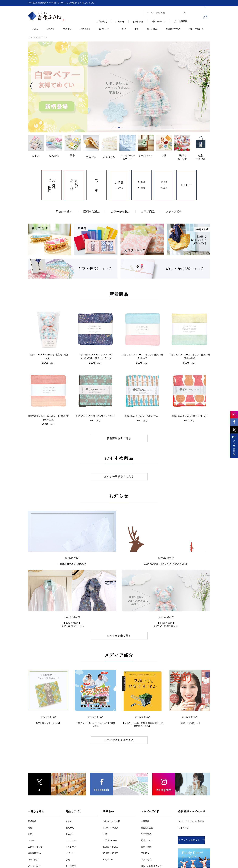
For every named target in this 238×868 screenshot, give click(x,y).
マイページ (184, 769)
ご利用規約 (64, 850)
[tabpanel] (116, 87)
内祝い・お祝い (110, 769)
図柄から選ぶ (92, 208)
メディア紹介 (174, 208)
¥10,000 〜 (108, 801)
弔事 (105, 776)
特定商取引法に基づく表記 (90, 850)
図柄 (30, 776)
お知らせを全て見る (119, 577)
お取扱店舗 (138, 22)
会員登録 (183, 22)
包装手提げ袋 (201, 158)
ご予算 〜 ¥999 (110, 782)
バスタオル (85, 29)
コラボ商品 (152, 29)
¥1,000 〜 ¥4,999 (110, 788)
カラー (31, 782)
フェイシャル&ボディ (127, 156)
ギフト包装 (146, 801)
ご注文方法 (146, 776)
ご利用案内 (102, 22)
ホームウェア (146, 156)
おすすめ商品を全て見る (119, 473)
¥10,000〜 (187, 181)
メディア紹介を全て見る (119, 682)
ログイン (161, 22)
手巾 (73, 156)
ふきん (35, 29)
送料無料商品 (34, 795)
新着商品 (32, 763)
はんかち (51, 29)
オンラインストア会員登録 (191, 763)
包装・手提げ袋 (196, 29)
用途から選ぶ (64, 208)
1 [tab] (115, 128)
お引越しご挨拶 (112, 763)
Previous (33, 87)
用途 (30, 769)
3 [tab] (123, 128)
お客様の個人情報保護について (126, 850)
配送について (147, 782)
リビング (122, 29)
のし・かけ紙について (151, 807)
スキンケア (104, 29)
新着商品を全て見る (119, 435)
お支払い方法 (147, 769)
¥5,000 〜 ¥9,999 (110, 795)
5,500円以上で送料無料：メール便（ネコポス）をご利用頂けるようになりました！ (68, 3)
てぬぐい (68, 29)
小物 (136, 29)
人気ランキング (35, 788)
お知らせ (120, 22)
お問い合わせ (155, 850)
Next (205, 87)
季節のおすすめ (173, 29)
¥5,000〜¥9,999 (164, 181)
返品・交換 (146, 788)
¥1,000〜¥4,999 (141, 181)
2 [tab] (119, 128)
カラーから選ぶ (120, 208)
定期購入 (145, 795)
